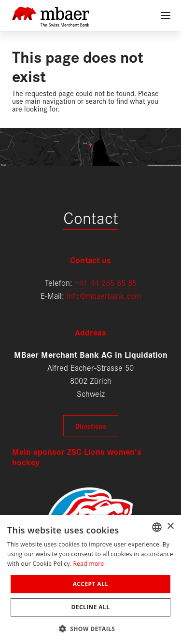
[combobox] (157, 527)
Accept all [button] (91, 584)
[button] (91, 628)
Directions (91, 426)
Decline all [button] (91, 607)
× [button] (170, 526)
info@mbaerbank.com (103, 295)
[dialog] (90, 580)
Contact (91, 217)
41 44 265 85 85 (108, 282)
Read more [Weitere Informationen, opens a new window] (89, 564)
